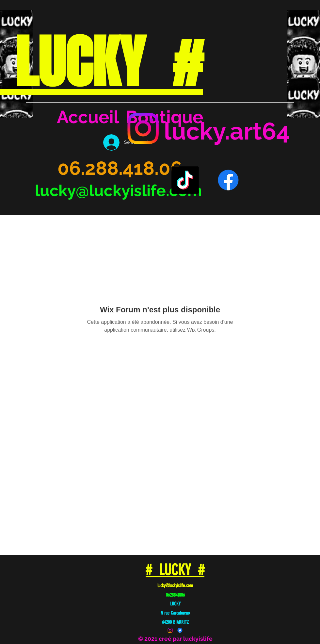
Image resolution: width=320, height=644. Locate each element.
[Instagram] (143, 128)
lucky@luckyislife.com (119, 190)
